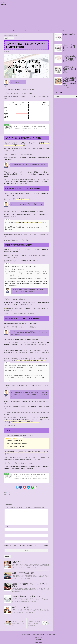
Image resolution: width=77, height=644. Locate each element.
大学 (51, 30)
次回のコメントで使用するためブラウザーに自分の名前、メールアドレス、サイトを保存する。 (26, 546)
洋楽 (38, 30)
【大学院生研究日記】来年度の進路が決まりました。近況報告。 (70, 58)
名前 (6, 526)
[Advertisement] (38, 18)
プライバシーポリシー (51, 634)
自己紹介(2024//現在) (26, 634)
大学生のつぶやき (38, 637)
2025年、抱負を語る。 (69, 34)
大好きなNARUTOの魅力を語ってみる (23, 573)
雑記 (63, 30)
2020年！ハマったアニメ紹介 (20, 607)
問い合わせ (42, 634)
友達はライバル (17, 562)
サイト (6, 539)
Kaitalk (3, 4)
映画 (26, 30)
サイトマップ (35, 634)
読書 (14, 30)
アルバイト (10, 492)
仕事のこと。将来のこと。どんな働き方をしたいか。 (27, 596)
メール (7, 533)
